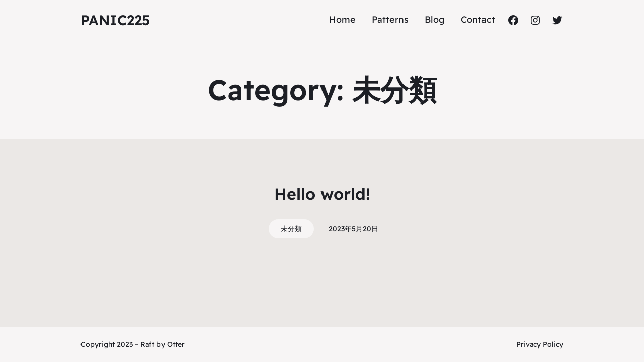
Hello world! (322, 194)
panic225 (115, 20)
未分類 (291, 229)
